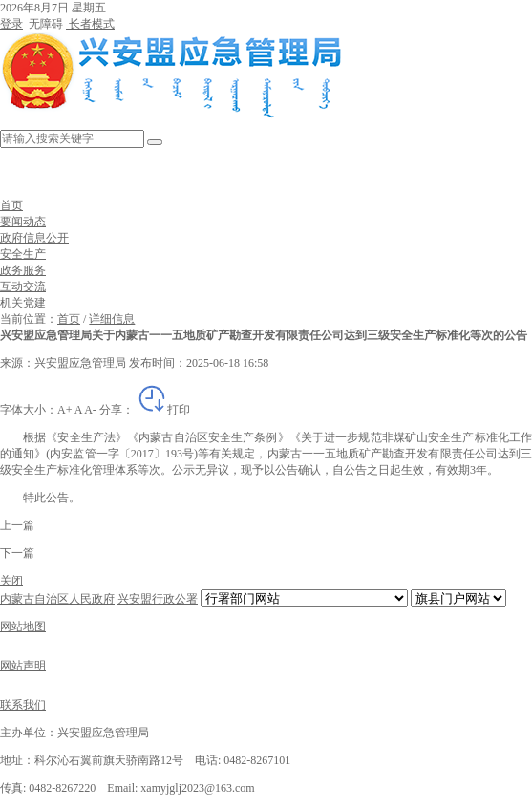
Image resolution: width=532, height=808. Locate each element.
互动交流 (23, 287)
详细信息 (112, 319)
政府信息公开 (34, 238)
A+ (64, 410)
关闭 (11, 581)
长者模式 (90, 24)
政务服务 (23, 270)
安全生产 (23, 254)
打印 (163, 410)
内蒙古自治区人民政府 (57, 599)
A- (90, 410)
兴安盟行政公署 (158, 599)
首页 (11, 205)
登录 (11, 24)
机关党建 (23, 303)
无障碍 (44, 24)
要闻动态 (23, 222)
